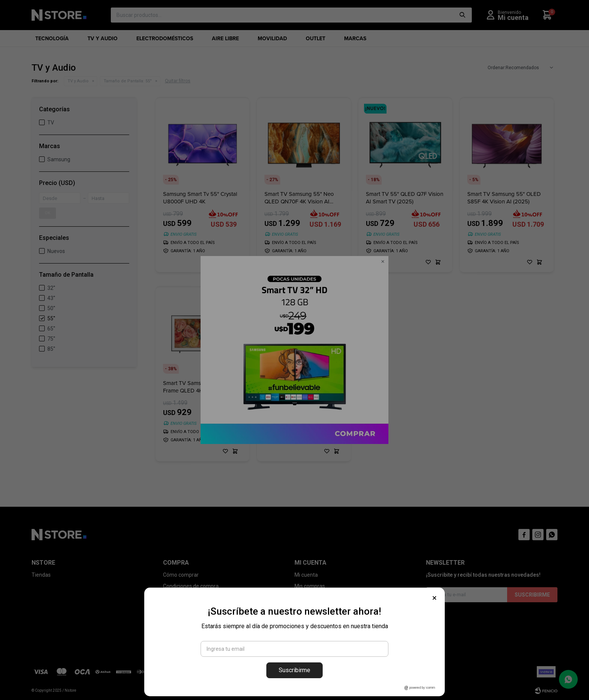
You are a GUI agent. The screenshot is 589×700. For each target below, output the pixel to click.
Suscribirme (294, 670)
